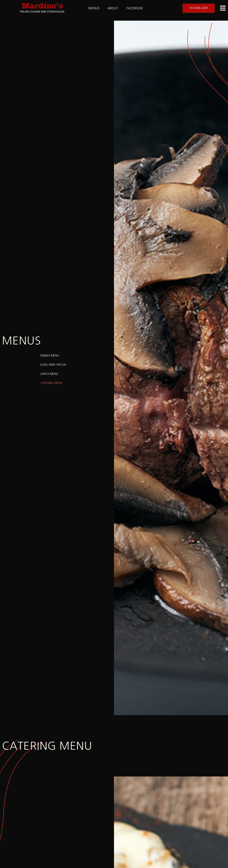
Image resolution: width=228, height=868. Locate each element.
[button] (199, 8)
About (113, 8)
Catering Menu (51, 383)
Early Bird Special (53, 365)
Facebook (135, 8)
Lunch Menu (49, 374)
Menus (94, 8)
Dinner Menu (50, 356)
